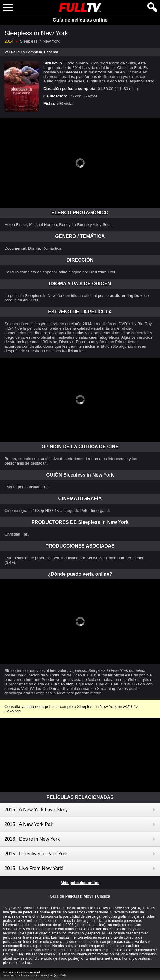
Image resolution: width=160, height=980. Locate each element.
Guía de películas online (80, 20)
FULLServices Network (26, 973)
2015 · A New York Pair (29, 824)
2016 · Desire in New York (32, 839)
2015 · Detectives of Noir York (36, 854)
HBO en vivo (62, 684)
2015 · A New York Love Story (36, 810)
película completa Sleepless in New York (81, 707)
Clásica (104, 896)
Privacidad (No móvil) (53, 976)
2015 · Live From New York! (34, 868)
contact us (23, 963)
